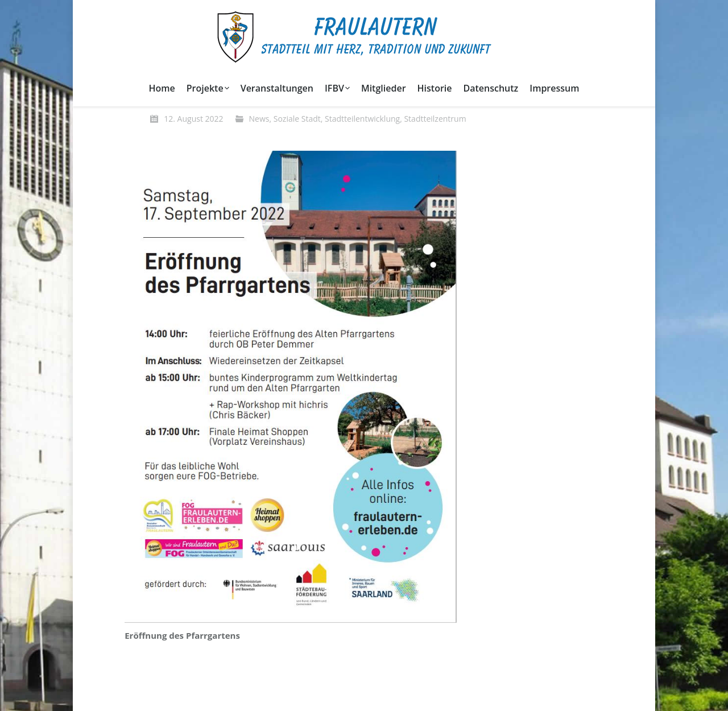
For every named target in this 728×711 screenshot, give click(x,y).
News (259, 119)
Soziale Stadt (297, 119)
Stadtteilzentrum (435, 119)
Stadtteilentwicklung (362, 119)
